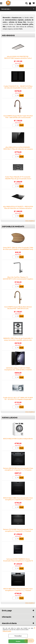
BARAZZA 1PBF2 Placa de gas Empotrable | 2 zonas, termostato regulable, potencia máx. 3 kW (18, 340)
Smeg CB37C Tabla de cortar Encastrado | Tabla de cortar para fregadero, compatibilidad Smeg (18, 248)
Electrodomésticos (6, 9)
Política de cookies (7, 631)
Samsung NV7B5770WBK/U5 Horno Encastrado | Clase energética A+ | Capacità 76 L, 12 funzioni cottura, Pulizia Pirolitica (18, 561)
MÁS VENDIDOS (8, 35)
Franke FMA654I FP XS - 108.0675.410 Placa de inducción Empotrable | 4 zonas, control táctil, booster (18, 88)
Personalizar (18, 636)
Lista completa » (30, 221)
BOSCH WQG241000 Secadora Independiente (18, 438)
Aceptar (18, 641)
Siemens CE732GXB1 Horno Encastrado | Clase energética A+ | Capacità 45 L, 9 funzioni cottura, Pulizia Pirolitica (18, 531)
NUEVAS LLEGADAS (10, 417)
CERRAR (35, 628)
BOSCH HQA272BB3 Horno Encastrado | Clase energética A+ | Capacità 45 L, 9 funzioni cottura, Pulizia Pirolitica (18, 500)
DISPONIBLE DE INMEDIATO (13, 226)
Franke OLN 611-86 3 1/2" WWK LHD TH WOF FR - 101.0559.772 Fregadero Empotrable (18, 398)
